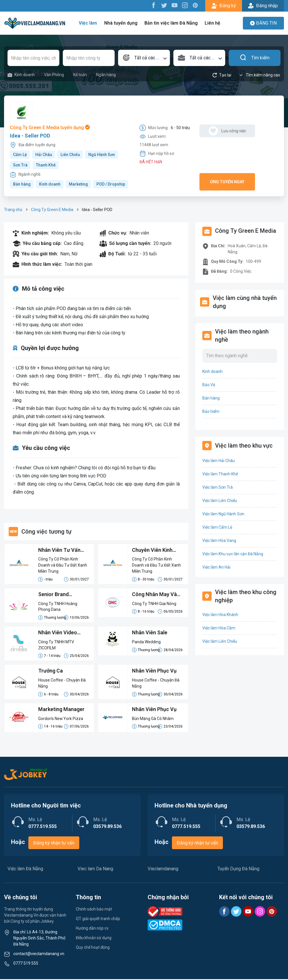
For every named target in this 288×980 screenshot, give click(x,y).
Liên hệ (212, 23)
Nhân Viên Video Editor (58, 634)
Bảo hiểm (211, 411)
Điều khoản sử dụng (94, 939)
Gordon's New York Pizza (61, 719)
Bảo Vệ (209, 385)
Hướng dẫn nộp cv (92, 929)
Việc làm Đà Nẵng (25, 870)
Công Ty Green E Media (52, 210)
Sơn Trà (20, 165)
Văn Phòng (54, 75)
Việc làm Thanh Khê (220, 474)
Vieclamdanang (163, 870)
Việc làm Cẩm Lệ (217, 527)
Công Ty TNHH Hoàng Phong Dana (58, 607)
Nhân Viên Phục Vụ (154, 672)
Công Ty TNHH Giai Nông (154, 604)
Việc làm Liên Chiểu (220, 501)
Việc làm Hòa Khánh (220, 615)
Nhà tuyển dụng (121, 23)
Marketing (78, 184)
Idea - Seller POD (30, 136)
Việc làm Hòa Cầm (219, 628)
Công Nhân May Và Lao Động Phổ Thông (156, 595)
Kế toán (80, 75)
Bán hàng (22, 184)
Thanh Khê (46, 165)
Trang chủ (13, 210)
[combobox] (144, 58)
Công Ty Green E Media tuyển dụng (50, 128)
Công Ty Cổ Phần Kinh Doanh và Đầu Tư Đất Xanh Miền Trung (63, 565)
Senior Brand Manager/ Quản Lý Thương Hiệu (60, 595)
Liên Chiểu (70, 155)
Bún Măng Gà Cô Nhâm (153, 719)
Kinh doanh (21, 75)
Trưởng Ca (51, 672)
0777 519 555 (26, 964)
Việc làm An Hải (216, 567)
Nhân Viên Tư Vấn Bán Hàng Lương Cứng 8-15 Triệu (59, 551)
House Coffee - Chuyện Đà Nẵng (62, 684)
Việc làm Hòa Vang (219, 541)
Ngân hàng (106, 75)
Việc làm (89, 23)
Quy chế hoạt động (93, 948)
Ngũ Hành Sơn (102, 155)
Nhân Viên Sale (150, 633)
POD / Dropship (111, 184)
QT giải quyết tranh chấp (98, 919)
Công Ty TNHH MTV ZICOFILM (56, 645)
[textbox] (144, 58)
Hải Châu (44, 155)
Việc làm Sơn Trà (218, 487)
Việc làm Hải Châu (219, 461)
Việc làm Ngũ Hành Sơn (223, 514)
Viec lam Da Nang (95, 870)
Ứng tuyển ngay (227, 182)
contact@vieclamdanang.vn (39, 955)
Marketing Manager (62, 710)
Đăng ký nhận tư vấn (54, 844)
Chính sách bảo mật (94, 910)
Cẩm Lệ (20, 155)
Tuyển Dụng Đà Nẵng (238, 870)
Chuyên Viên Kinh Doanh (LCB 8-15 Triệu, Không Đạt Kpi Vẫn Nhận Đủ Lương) (156, 551)
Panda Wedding (146, 642)
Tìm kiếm (255, 58)
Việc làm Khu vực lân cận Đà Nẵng (233, 554)
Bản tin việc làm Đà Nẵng (171, 23)
